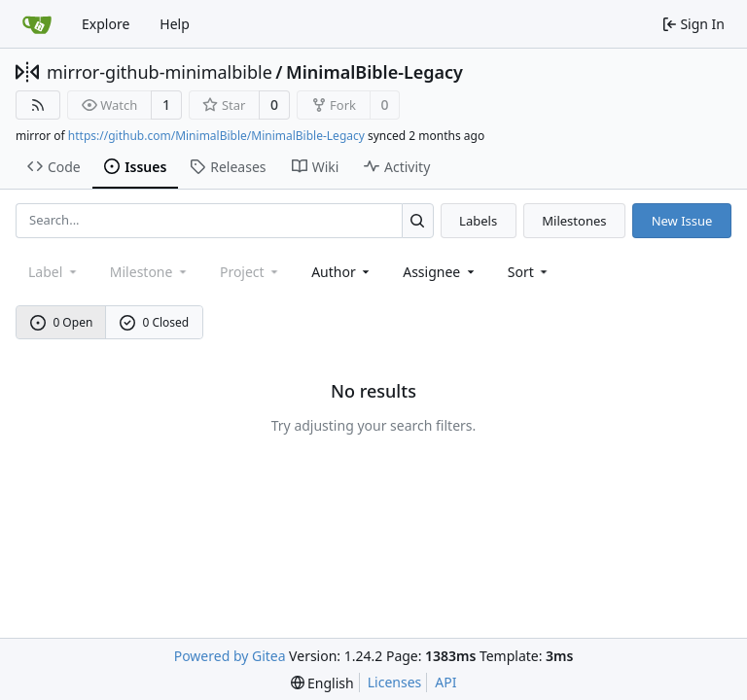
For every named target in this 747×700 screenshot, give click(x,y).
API (445, 682)
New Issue (682, 221)
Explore (106, 24)
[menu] (530, 272)
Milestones (574, 221)
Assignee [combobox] (440, 272)
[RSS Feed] (38, 105)
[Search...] (418, 220)
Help (175, 24)
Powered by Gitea (230, 656)
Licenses (395, 682)
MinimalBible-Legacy (374, 72)
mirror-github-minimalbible (160, 72)
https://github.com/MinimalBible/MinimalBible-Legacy (216, 136)
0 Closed (155, 322)
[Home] (37, 24)
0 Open (62, 322)
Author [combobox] (342, 272)
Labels (478, 221)
